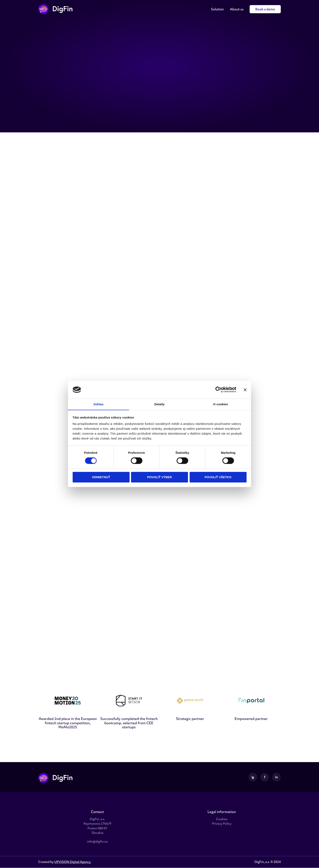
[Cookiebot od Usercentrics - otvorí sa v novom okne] (218, 390)
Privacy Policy (222, 824)
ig (252, 777)
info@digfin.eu (97, 842)
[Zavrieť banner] (245, 390)
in (276, 777)
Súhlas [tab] (98, 404)
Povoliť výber (159, 477)
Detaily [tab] (159, 404)
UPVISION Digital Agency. (73, 862)
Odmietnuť (101, 477)
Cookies (222, 819)
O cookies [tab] (221, 404)
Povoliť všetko (218, 477)
